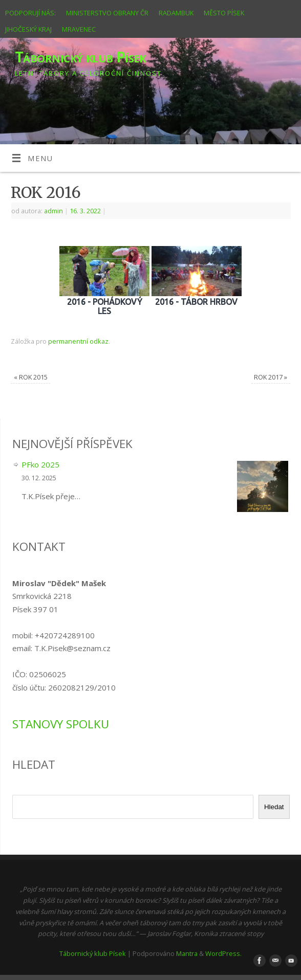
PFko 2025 (40, 464)
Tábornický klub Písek (80, 57)
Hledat (274, 807)
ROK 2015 (31, 377)
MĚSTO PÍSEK (224, 13)
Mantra (187, 953)
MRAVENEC (79, 29)
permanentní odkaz (78, 341)
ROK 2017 (271, 377)
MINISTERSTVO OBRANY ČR (107, 13)
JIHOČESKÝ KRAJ (28, 29)
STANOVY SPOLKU (61, 724)
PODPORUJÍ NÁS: (30, 13)
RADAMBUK (176, 13)
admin (53, 211)
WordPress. (223, 953)
